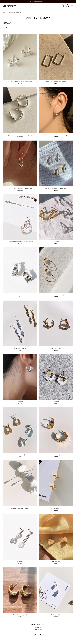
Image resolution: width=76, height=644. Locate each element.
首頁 (4, 12)
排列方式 (7, 23)
